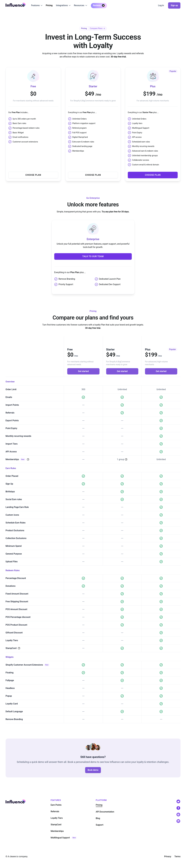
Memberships (57, 831)
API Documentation (105, 812)
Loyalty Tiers (57, 818)
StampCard (56, 825)
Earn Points (56, 805)
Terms (177, 856)
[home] (16, 5)
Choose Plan (33, 175)
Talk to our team (93, 256)
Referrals (55, 811)
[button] (37, 5)
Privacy (168, 856)
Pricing (49, 5)
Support (100, 825)
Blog (98, 818)
